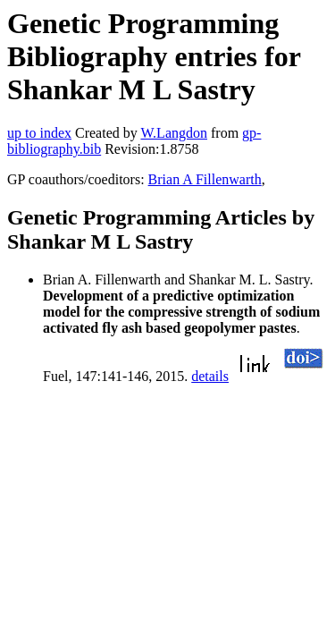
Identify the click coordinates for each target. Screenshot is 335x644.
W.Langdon (174, 133)
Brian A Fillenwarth (205, 179)
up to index (39, 133)
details (210, 376)
